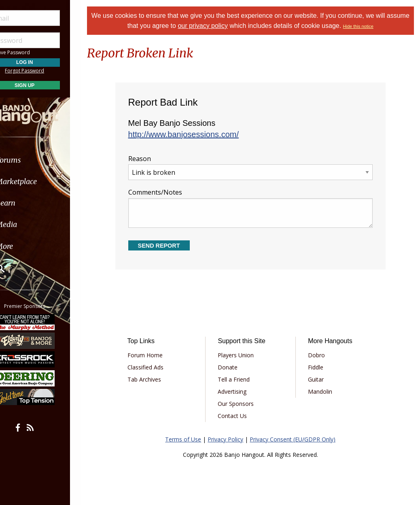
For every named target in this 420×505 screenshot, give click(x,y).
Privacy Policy (231, 439)
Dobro (320, 355)
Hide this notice (376, 26)
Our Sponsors (243, 404)
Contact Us (239, 416)
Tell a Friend (241, 379)
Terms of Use (188, 439)
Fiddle (319, 367)
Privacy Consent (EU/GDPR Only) (298, 439)
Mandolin (324, 391)
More (25, 246)
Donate (234, 367)
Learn (27, 203)
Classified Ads (155, 367)
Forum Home (154, 355)
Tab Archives (154, 379)
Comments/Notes (256, 208)
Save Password (31, 52)
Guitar (319, 379)
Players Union (243, 355)
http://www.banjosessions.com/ (193, 134)
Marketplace (37, 181)
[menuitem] (46, 160)
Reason (256, 167)
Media (28, 224)
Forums (30, 160)
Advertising (239, 391)
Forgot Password (46, 71)
